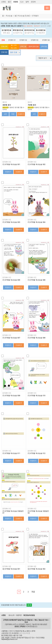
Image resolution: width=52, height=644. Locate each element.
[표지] (5, 102)
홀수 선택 (14, 45)
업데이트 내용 (45, 26)
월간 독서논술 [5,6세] (22, 16)
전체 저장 (4, 52)
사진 (5, 114)
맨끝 (33, 592)
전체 (3, 40)
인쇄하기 (21, 114)
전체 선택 (4, 47)
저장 (13, 114)
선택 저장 (44, 47)
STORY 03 (35, 40)
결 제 (29, 605)
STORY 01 (12, 40)
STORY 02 (23, 40)
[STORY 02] (7, 567)
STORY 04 (46, 40)
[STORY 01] (7, 162)
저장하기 (8, 172)
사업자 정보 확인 (24, 633)
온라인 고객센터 (20, 626)
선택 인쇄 (23, 47)
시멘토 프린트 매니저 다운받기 (12, 26)
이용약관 (19, 615)
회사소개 (11, 615)
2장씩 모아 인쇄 (33, 47)
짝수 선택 (14, 48)
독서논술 (9, 16)
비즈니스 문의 (18, 624)
